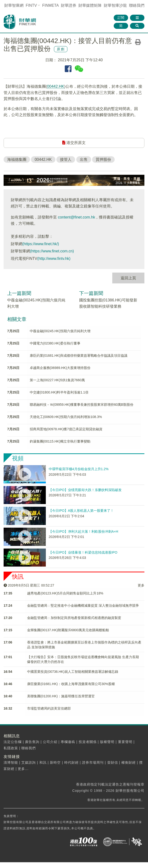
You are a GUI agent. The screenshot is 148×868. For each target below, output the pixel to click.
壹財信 (113, 762)
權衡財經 (129, 762)
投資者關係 (88, 742)
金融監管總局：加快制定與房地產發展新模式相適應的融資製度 (74, 618)
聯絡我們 (137, 5)
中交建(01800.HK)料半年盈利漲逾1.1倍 (59, 392)
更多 (141, 585)
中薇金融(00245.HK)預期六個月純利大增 (60, 331)
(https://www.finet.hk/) (41, 244)
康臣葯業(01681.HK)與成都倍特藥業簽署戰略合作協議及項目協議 (79, 356)
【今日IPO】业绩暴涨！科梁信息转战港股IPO (83, 552)
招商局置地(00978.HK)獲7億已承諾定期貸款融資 (66, 429)
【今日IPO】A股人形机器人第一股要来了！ (81, 511)
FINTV (31, 5)
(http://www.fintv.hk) (54, 259)
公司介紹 (50, 742)
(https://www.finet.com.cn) (52, 251)
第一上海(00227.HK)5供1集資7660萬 (57, 380)
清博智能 (11, 762)
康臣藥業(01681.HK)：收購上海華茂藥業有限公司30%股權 (71, 684)
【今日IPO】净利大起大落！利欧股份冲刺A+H (83, 531)
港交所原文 (74, 143)
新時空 (55, 762)
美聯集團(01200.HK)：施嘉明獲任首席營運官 (61, 696)
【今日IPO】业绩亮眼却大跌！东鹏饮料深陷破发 (85, 490)
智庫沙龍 (115, 5)
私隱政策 (11, 748)
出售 (84, 159)
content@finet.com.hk (76, 217)
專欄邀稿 (68, 742)
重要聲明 (125, 742)
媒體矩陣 (90, 5)
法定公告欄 (13, 742)
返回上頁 (128, 278)
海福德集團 (17, 159)
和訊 (43, 762)
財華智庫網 (14, 5)
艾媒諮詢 (29, 762)
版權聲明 (107, 742)
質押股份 (103, 159)
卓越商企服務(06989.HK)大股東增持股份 (60, 368)
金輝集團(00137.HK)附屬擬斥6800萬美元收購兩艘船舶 (68, 630)
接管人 (66, 159)
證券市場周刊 (93, 762)
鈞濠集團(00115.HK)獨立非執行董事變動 (60, 441)
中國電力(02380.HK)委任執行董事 (55, 343)
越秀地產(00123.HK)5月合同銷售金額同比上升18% (65, 593)
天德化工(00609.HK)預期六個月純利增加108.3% (66, 417)
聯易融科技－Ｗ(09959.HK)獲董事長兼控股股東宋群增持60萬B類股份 (82, 405)
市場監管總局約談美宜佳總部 (49, 708)
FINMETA (50, 5)
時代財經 (71, 762)
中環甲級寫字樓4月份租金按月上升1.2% (79, 469)
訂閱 (121, 18)
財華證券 (69, 5)
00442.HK (56, 86)
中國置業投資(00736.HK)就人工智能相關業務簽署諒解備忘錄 (73, 672)
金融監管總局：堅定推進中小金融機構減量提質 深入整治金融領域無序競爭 (83, 606)
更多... (23, 769)
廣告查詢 (32, 742)
